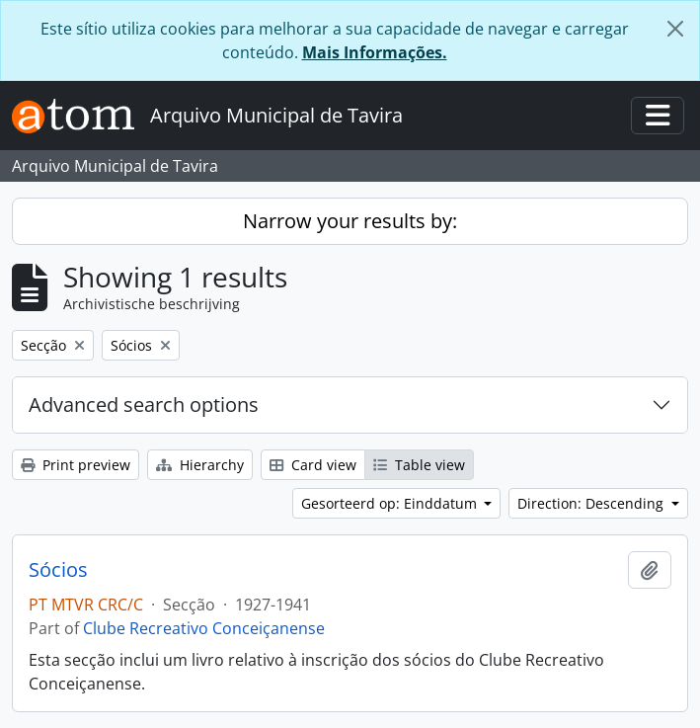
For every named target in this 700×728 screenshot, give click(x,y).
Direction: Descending (592, 503)
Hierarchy (200, 465)
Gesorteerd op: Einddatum (391, 503)
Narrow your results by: (350, 221)
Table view (419, 465)
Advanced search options (144, 404)
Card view (313, 465)
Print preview (76, 465)
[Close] (675, 29)
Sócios (58, 570)
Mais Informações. (375, 52)
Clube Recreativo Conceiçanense (204, 628)
